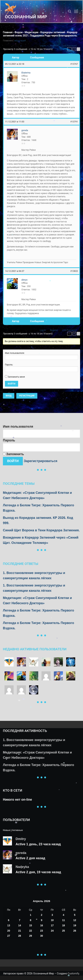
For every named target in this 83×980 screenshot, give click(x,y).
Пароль (9, 440)
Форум (19, 32)
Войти (12, 384)
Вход (9, 396)
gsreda (21, 853)
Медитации (31, 32)
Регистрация (27, 396)
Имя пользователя (18, 427)
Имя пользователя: (15, 353)
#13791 (74, 122)
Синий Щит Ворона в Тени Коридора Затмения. (41, 530)
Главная (8, 32)
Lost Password (69, 46)
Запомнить (13, 454)
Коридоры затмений (53, 32)
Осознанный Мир (26, 17)
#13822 (74, 271)
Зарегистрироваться (41, 461)
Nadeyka (22, 867)
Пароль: (9, 365)
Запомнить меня (16, 377)
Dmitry (21, 839)
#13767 (74, 64)
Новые (7, 830)
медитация (20, 41)
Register (54, 46)
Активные (17, 830)
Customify (73, 973)
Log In (43, 46)
